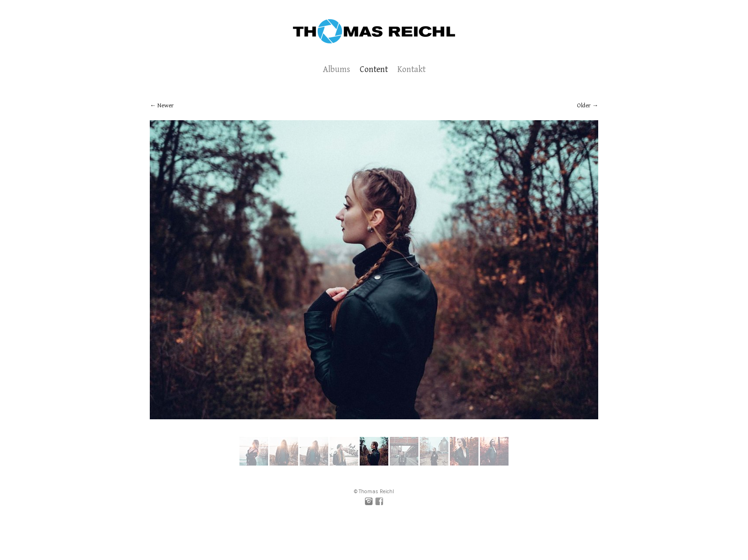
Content (374, 69)
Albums (337, 69)
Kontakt (411, 69)
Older (584, 106)
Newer (166, 106)
